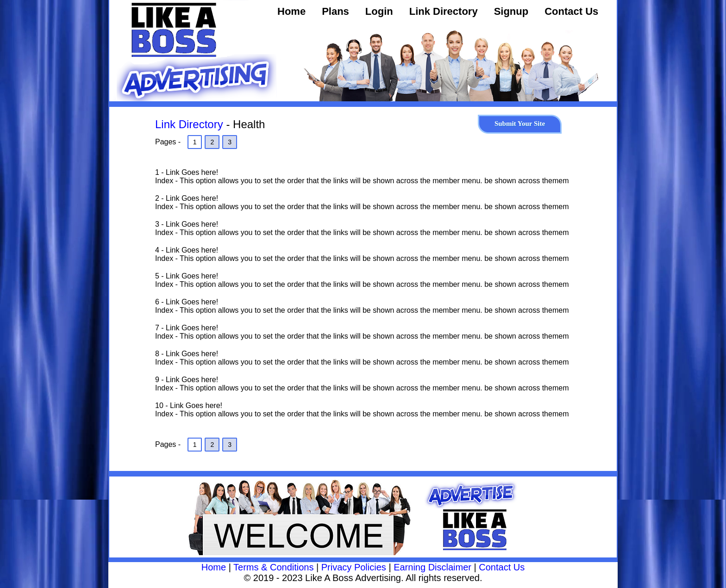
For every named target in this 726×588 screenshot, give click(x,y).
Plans (335, 11)
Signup (511, 11)
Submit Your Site (520, 124)
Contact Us (571, 11)
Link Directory (444, 11)
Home (291, 11)
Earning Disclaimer (432, 567)
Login (379, 11)
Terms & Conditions (273, 567)
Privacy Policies (354, 567)
